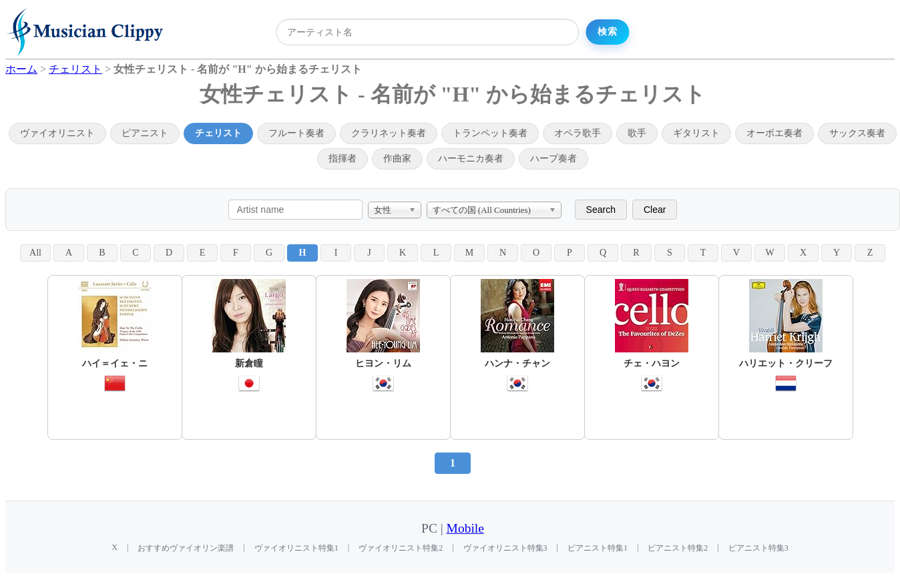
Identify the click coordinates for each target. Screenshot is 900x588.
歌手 (637, 133)
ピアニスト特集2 (678, 548)
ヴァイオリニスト (57, 133)
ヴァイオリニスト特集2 (401, 548)
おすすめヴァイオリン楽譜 (186, 548)
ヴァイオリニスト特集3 (505, 548)
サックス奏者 (857, 133)
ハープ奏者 (553, 159)
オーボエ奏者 (774, 133)
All (35, 253)
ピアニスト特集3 (758, 548)
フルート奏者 (296, 133)
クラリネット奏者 (389, 133)
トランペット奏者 (490, 133)
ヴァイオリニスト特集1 (296, 548)
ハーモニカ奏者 (471, 159)
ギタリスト (696, 133)
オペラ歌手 (578, 133)
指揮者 (343, 159)
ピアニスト (145, 133)
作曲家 (397, 159)
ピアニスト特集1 (598, 548)
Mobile (465, 528)
